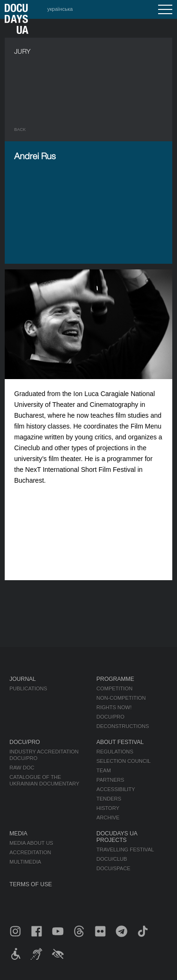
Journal (23, 679)
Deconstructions (122, 726)
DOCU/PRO (110, 717)
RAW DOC (22, 768)
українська (60, 9)
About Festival (120, 742)
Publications (28, 688)
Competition (114, 688)
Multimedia (25, 862)
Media (18, 834)
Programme (115, 679)
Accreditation (30, 852)
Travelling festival (125, 850)
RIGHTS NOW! (114, 707)
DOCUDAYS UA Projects (117, 837)
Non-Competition (121, 698)
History (108, 808)
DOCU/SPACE (113, 868)
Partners (110, 780)
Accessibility (116, 789)
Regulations (115, 752)
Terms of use (31, 884)
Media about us (31, 843)
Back (20, 130)
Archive (108, 818)
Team (104, 770)
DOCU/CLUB (112, 859)
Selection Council (123, 761)
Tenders (109, 799)
